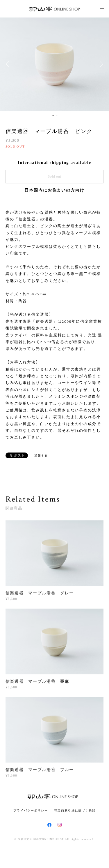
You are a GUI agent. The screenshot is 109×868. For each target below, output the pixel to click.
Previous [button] (9, 64)
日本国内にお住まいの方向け (54, 190)
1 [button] (53, 116)
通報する (41, 456)
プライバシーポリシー (31, 810)
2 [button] (57, 116)
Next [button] (100, 64)
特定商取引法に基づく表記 (75, 810)
